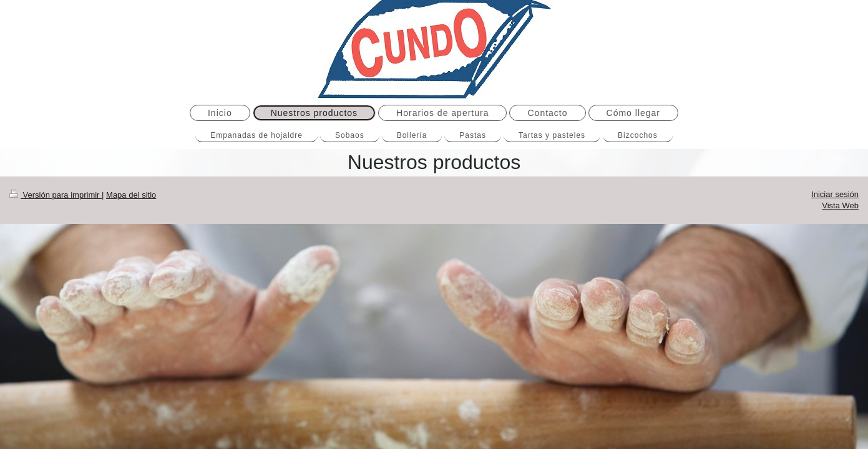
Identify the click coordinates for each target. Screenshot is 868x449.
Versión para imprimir (56, 195)
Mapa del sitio (131, 195)
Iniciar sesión (835, 194)
